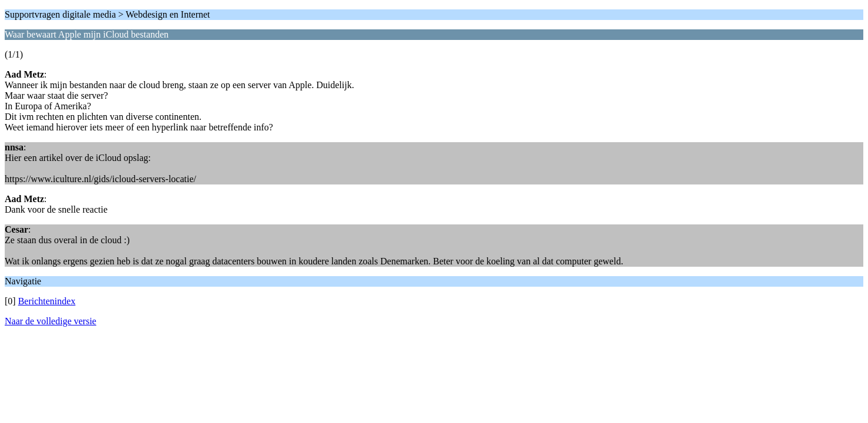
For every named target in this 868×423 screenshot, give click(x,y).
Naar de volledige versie (51, 321)
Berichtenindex (47, 301)
